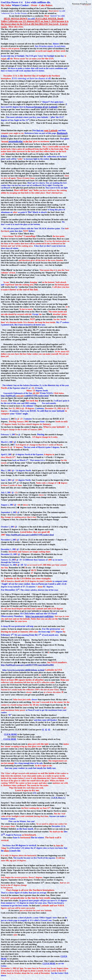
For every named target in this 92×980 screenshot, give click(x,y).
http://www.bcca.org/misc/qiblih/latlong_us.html (23, 670)
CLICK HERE (10, 734)
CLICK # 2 (58, 798)
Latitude (39, 609)
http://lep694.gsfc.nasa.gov (18, 535)
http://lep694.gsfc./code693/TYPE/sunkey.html (25, 396)
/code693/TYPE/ (36, 535)
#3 (49, 730)
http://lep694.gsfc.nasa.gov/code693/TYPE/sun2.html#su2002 (27, 665)
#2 (46, 730)
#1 (43, 730)
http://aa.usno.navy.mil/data (39, 616)
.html (52, 535)
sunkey (46, 535)
